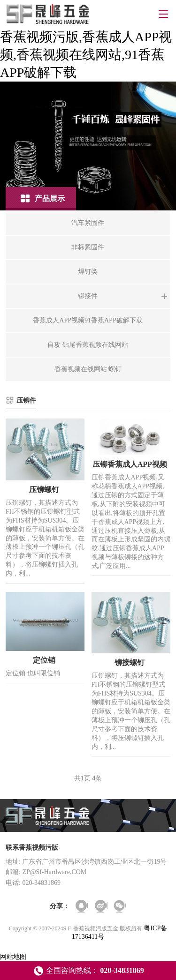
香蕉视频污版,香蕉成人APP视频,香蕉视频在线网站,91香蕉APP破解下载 (86, 55)
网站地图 (13, 957)
